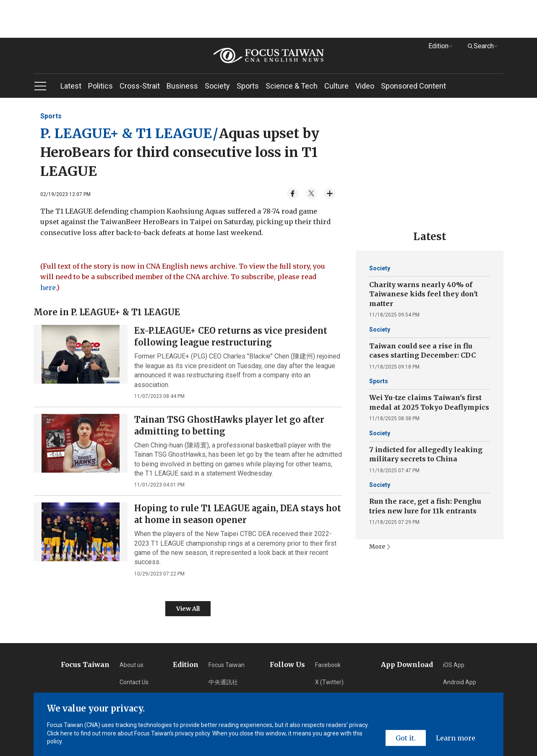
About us (132, 665)
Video (365, 86)
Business (182, 86)
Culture (336, 86)
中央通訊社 (223, 682)
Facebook (328, 665)
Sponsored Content (413, 86)
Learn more (456, 738)
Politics (100, 86)
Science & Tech (292, 86)
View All (188, 609)
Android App (460, 682)
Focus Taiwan (227, 665)
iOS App (454, 665)
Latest (71, 86)
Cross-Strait (140, 86)
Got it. (406, 738)
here (48, 288)
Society (217, 86)
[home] (268, 56)
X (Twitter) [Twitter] (329, 682)
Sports (248, 86)
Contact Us (134, 682)
